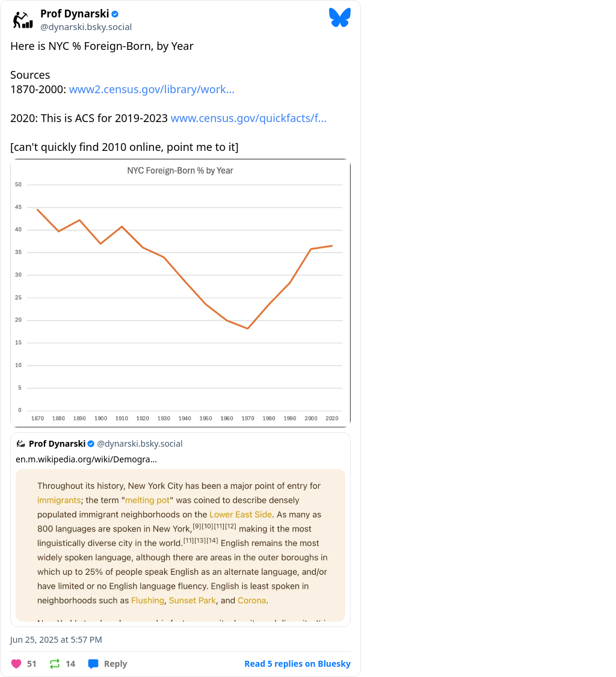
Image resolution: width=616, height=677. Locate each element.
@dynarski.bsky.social (86, 26)
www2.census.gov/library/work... (152, 89)
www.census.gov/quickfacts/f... (249, 118)
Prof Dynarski (75, 14)
